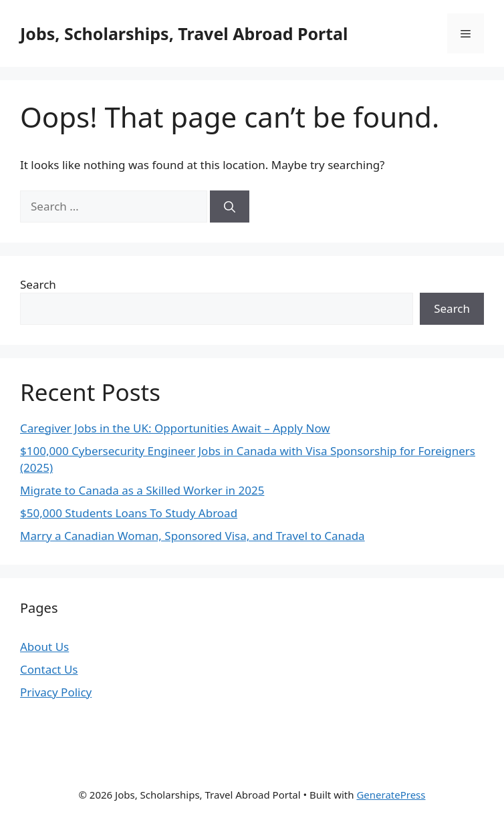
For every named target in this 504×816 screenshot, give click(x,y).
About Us (44, 647)
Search (38, 284)
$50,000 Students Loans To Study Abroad (129, 513)
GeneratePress (391, 795)
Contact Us (49, 669)
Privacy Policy (56, 692)
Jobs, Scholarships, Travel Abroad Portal (184, 33)
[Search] (230, 207)
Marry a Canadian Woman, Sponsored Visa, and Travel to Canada (193, 536)
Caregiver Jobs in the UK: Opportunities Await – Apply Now (175, 428)
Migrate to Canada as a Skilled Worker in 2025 (142, 490)
